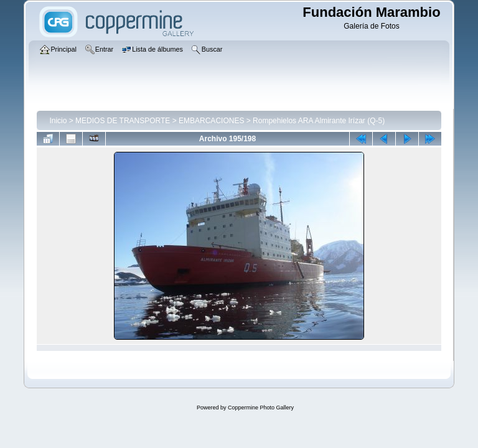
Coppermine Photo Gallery (261, 408)
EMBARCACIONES (211, 121)
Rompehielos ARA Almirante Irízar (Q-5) (319, 121)
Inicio (58, 121)
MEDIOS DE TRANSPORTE (123, 121)
